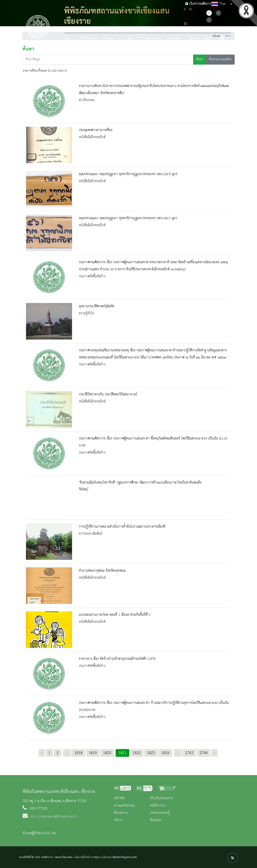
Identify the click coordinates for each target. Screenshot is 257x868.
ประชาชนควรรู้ (160, 813)
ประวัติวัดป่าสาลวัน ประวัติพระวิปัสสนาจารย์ (108, 395)
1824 (165, 753)
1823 (151, 753)
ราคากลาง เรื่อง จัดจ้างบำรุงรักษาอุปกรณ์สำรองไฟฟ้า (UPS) (117, 659)
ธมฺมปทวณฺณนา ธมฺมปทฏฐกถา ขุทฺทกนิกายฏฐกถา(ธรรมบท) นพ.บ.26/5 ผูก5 (128, 174)
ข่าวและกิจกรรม (124, 806)
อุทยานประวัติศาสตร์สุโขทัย (97, 306)
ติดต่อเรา (208, 42)
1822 (137, 753)
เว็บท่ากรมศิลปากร (199, 4)
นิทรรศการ (153, 39)
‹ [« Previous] (42, 753)
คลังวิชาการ (158, 806)
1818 (78, 753)
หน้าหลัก (67, 42)
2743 (189, 753)
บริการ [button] (193, 39)
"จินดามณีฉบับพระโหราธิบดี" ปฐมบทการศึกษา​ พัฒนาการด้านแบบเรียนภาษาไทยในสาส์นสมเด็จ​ (140, 483)
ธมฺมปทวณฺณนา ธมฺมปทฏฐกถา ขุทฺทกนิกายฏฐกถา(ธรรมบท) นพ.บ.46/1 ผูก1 (128, 218)
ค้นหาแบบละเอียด (220, 59)
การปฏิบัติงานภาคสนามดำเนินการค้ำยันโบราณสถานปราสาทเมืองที (122, 527)
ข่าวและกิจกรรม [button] (109, 42)
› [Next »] (214, 753)
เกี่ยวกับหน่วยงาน (161, 798)
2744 (204, 753)
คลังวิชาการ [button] (132, 42)
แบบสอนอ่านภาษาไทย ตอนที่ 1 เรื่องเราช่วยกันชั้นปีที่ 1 (115, 615)
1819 (93, 753)
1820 (107, 753)
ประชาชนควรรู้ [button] (173, 42)
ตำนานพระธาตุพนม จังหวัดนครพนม (102, 571)
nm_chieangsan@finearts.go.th (54, 816)
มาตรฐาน (96, 857)
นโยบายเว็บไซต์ (82, 857)
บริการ (118, 820)
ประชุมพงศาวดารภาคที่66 (96, 130)
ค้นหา (200, 59)
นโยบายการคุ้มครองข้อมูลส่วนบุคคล (119, 857)
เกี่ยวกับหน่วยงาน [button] (88, 42)
